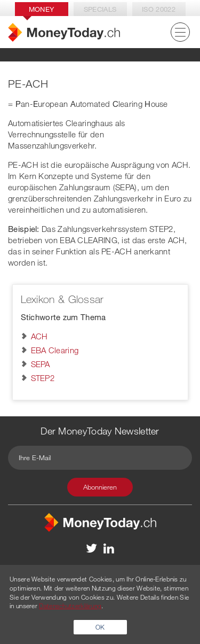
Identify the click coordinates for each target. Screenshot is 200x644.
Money (42, 9)
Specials (100, 9)
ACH (39, 336)
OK (100, 627)
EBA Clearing (55, 350)
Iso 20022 (159, 9)
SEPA (41, 364)
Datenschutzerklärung (70, 606)
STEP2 (43, 378)
